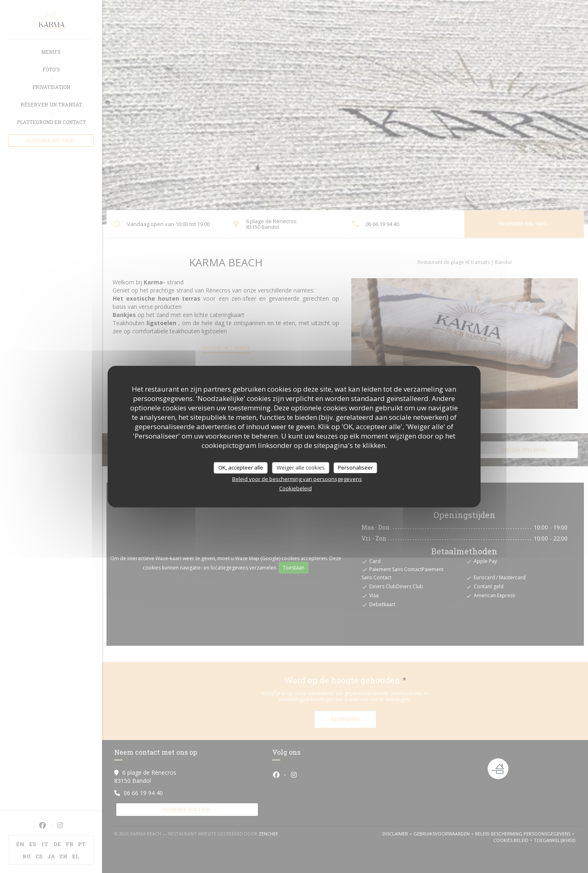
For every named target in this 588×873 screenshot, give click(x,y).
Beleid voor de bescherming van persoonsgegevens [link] (297, 479)
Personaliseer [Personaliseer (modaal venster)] (355, 468)
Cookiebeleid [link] (295, 488)
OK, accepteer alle (241, 468)
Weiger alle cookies (301, 468)
